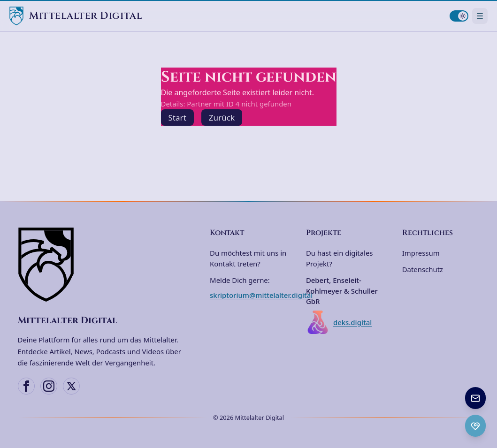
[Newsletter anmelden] (475, 398)
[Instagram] (49, 386)
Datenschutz (423, 269)
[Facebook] (26, 386)
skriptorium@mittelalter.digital (261, 295)
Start (177, 118)
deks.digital (339, 322)
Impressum (421, 253)
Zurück (222, 118)
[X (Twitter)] (71, 386)
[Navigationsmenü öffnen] (480, 16)
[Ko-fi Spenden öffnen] (475, 426)
